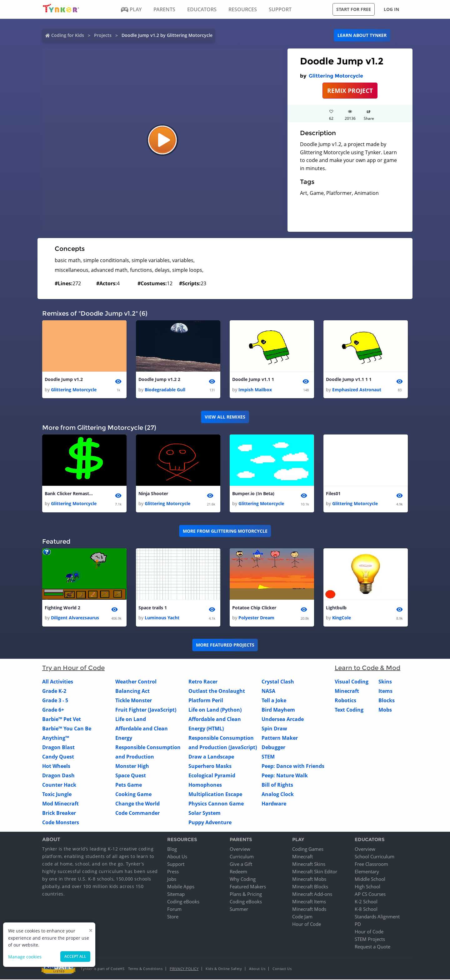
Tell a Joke (274, 701)
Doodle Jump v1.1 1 (253, 380)
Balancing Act (132, 692)
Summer (239, 910)
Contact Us (282, 969)
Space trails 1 (153, 608)
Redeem (238, 872)
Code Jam (302, 917)
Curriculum (242, 857)
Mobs (385, 711)
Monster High (132, 767)
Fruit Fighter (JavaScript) (146, 711)
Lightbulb (336, 608)
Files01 (333, 494)
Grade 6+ (53, 711)
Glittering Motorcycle (336, 76)
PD (358, 925)
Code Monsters (61, 823)
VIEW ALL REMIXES (225, 417)
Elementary (367, 872)
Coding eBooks (183, 902)
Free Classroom (371, 865)
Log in (391, 9)
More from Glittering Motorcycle (225, 531)
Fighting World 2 (62, 608)
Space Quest (131, 776)
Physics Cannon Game (216, 805)
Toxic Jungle (57, 795)
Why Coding (243, 880)
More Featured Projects (225, 646)
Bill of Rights (277, 786)
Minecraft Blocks (310, 887)
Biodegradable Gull (165, 390)
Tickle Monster (134, 701)
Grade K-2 (54, 692)
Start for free (354, 9)
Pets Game (129, 786)
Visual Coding (352, 683)
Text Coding (349, 711)
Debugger (273, 748)
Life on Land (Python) (215, 711)
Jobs (172, 880)
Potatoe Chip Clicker (254, 608)
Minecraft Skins (309, 865)
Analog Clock (278, 795)
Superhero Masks (210, 767)
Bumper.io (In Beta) (253, 494)
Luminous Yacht (162, 619)
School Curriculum (375, 857)
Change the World (137, 805)
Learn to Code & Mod (367, 669)
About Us (177, 857)
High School (367, 887)
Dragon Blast (58, 748)
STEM (268, 758)
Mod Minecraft (60, 805)
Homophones (205, 786)
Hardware (274, 805)
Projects (103, 35)
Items (385, 692)
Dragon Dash (58, 776)
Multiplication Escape (215, 795)
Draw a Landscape (211, 758)
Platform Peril (206, 701)
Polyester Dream (256, 619)
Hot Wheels (56, 767)
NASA (268, 692)
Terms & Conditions (145, 969)
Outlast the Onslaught (217, 692)
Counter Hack (59, 786)
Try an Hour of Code (73, 669)
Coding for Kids (68, 35)
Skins (385, 683)
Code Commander (137, 814)
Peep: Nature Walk (285, 776)
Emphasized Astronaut (357, 390)
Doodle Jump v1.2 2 (159, 380)
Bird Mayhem (278, 711)
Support (176, 865)
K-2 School (366, 902)
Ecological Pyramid (212, 776)
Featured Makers (248, 887)
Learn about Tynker (362, 35)
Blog (172, 850)
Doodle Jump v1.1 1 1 (349, 380)
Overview (240, 850)
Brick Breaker (59, 814)
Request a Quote (372, 947)
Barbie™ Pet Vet (62, 720)
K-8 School (366, 910)
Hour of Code (307, 925)
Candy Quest (58, 758)
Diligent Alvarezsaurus (75, 619)
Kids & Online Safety (224, 969)
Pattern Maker (280, 739)
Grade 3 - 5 (55, 701)
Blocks (387, 701)
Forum (174, 910)
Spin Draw (274, 729)
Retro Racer (203, 683)
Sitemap (176, 895)
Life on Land (131, 720)
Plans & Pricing (246, 895)
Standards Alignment (377, 917)
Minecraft (347, 692)
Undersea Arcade (283, 720)
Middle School (370, 880)
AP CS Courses (370, 895)
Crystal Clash (278, 683)
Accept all (75, 956)
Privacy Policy (184, 969)
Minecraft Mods (309, 910)
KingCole (342, 619)
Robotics (345, 701)
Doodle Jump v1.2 (64, 380)
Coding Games (308, 850)
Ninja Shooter (153, 494)
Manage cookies (25, 957)
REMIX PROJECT (350, 91)
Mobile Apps (181, 887)
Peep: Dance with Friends (293, 767)
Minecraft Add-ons (312, 895)
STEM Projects (370, 940)
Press (173, 872)
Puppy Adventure (210, 823)
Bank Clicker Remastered (70, 494)
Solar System (205, 814)
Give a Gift (241, 865)
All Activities (58, 683)
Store (173, 917)
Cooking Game (133, 795)
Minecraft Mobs (309, 880)
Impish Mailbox (255, 390)
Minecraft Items (309, 902)
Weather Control (136, 683)
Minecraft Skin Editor (315, 872)
